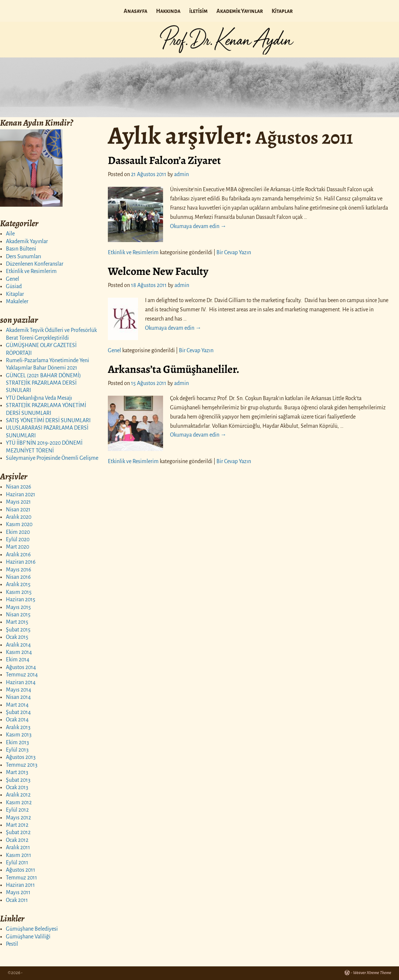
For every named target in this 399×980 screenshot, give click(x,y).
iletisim (198, 11)
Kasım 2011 (19, 855)
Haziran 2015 (21, 599)
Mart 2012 (17, 825)
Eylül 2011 (17, 862)
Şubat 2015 (18, 630)
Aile (10, 234)
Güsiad (14, 286)
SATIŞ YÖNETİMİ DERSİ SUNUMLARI (48, 420)
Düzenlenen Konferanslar (35, 264)
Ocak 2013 (17, 787)
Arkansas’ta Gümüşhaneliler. (174, 369)
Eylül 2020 (18, 539)
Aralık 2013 (18, 727)
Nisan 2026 (19, 487)
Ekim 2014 (18, 659)
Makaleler (17, 301)
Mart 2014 (17, 705)
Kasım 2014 (19, 652)
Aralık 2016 (18, 554)
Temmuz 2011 (22, 878)
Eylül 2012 (17, 810)
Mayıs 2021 (18, 502)
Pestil (12, 944)
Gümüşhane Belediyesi (32, 929)
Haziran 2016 (21, 562)
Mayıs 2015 (18, 607)
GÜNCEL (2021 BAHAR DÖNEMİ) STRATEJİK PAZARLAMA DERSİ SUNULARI (43, 383)
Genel (13, 279)
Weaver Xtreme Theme (372, 973)
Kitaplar (282, 11)
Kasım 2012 (19, 802)
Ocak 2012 (17, 840)
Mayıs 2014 (19, 690)
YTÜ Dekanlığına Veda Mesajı (39, 398)
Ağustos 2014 (21, 667)
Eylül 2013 (17, 750)
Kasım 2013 (19, 735)
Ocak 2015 (17, 637)
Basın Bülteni (21, 249)
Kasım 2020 (19, 524)
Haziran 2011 (20, 885)
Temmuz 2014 (22, 675)
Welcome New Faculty (158, 271)
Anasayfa (135, 11)
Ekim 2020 (18, 532)
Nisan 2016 (18, 577)
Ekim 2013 (17, 742)
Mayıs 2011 (18, 892)
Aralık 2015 (18, 584)
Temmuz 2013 (22, 765)
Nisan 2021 (18, 510)
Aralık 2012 (18, 795)
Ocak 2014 (17, 720)
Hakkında (168, 11)
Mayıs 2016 (19, 570)
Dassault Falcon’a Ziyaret (164, 160)
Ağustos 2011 (21, 870)
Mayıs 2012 (18, 818)
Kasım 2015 (19, 592)
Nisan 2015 (18, 615)
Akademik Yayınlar (240, 11)
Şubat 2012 (18, 832)
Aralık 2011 (18, 847)
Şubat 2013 (18, 780)
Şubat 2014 (18, 712)
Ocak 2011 (17, 900)
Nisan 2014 (18, 697)
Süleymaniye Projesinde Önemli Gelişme (52, 458)
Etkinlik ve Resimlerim (31, 271)
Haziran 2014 (21, 682)
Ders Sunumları (24, 256)
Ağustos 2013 (21, 757)
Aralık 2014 (18, 645)
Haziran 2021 (21, 494)
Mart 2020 (17, 547)
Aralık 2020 (19, 517)
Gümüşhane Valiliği (28, 937)
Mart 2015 (17, 622)
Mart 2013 (17, 772)
